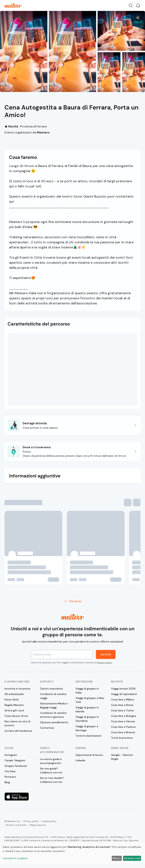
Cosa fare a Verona (123, 721)
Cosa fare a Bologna (124, 716)
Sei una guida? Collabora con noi (51, 770)
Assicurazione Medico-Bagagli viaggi (54, 705)
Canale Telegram (15, 760)
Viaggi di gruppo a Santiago (87, 728)
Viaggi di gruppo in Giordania (87, 719)
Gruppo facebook (16, 766)
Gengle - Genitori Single (122, 757)
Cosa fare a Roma (122, 705)
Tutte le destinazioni (88, 736)
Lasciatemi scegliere (15, 858)
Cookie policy (49, 821)
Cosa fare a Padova (123, 727)
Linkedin (80, 760)
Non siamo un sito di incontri (17, 723)
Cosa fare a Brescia (123, 732)
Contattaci (47, 728)
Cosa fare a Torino (123, 710)
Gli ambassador (14, 694)
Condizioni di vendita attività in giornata (53, 715)
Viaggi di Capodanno (124, 694)
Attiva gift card (14, 710)
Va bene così (132, 858)
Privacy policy (104, 663)
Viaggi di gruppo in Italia (87, 691)
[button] (72, 425)
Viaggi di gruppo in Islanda (87, 709)
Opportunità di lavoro (89, 755)
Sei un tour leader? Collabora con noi (52, 780)
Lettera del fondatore (18, 731)
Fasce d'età (12, 699)
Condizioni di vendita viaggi (53, 696)
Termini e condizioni (16, 825)
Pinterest (10, 777)
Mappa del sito (38, 825)
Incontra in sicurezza (17, 689)
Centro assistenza (51, 689)
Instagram (11, 755)
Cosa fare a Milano (123, 699)
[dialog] (72, 853)
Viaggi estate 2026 (123, 689)
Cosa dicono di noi (16, 716)
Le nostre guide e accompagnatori (51, 761)
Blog (7, 782)
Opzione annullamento (54, 722)
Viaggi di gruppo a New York (90, 700)
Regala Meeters (14, 705)
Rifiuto (117, 858)
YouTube (10, 771)
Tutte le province (122, 738)
